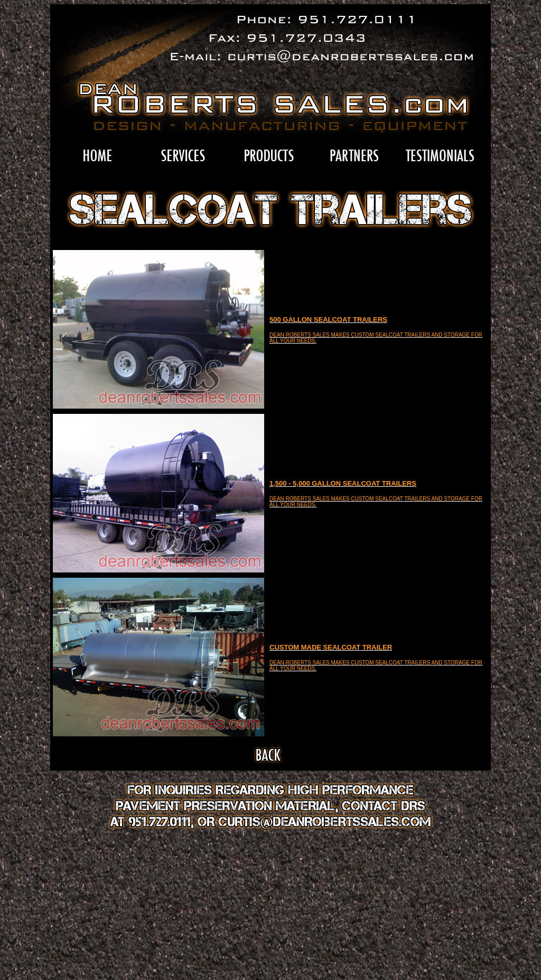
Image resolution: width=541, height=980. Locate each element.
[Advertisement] (270, 910)
